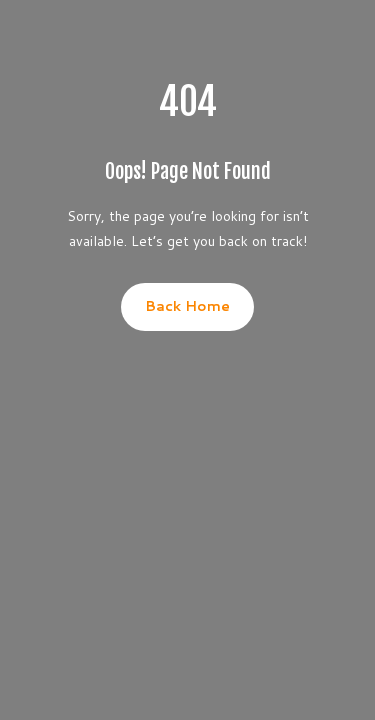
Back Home (187, 306)
